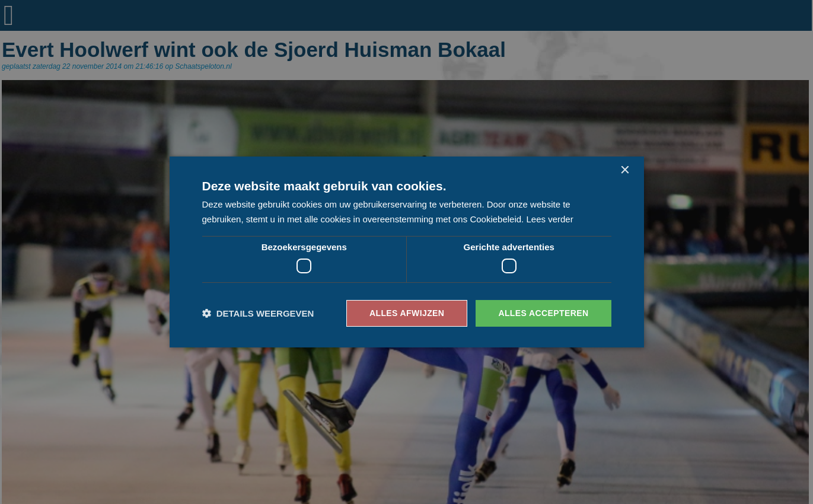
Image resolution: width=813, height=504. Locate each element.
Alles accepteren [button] (543, 313)
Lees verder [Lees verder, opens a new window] (549, 219)
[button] (258, 313)
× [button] (625, 170)
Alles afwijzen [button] (407, 313)
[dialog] (406, 252)
